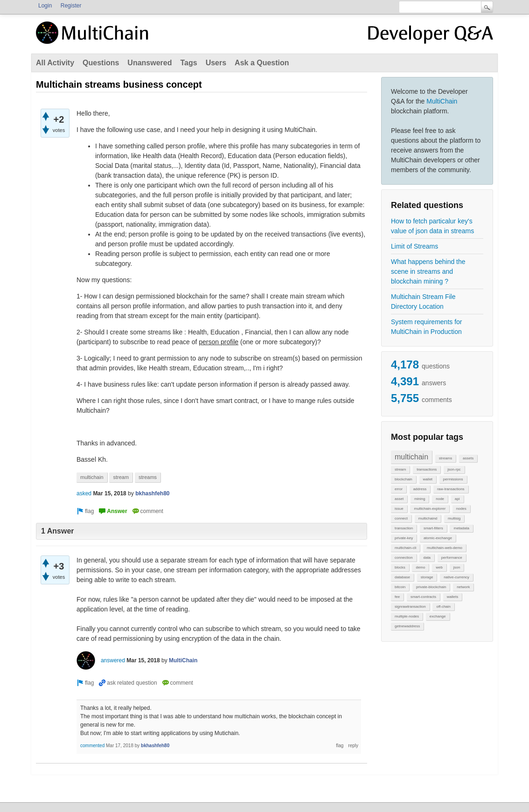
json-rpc (454, 469)
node (440, 499)
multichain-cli (405, 548)
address (420, 489)
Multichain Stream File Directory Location (423, 302)
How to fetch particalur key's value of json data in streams (432, 226)
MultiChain (442, 101)
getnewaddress (407, 626)
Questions (101, 63)
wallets (452, 597)
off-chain (443, 607)
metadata (461, 528)
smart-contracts (423, 597)
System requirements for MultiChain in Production (427, 327)
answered (113, 660)
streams (445, 458)
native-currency (456, 577)
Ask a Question (262, 63)
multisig (454, 518)
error (399, 489)
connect (401, 518)
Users (216, 63)
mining (420, 499)
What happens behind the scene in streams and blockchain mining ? (428, 271)
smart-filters (433, 528)
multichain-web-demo (445, 548)
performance (452, 558)
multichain (411, 457)
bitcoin (400, 587)
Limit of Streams (414, 246)
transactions (427, 469)
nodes (461, 509)
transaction (404, 528)
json (457, 567)
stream (400, 469)
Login (45, 6)
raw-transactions (451, 489)
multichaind (428, 518)
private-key (404, 538)
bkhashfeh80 (152, 493)
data (427, 558)
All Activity (55, 63)
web (439, 567)
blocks (400, 567)
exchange (438, 616)
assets (468, 458)
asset (399, 499)
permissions (453, 479)
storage (427, 577)
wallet (428, 479)
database (402, 577)
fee (397, 597)
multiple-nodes (407, 616)
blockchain (404, 479)
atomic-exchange (438, 538)
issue (399, 509)
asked (84, 493)
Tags (188, 63)
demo (420, 567)
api (457, 499)
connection (404, 558)
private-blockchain (431, 587)
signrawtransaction (410, 607)
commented (92, 746)
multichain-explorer (430, 509)
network (463, 587)
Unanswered (150, 63)
